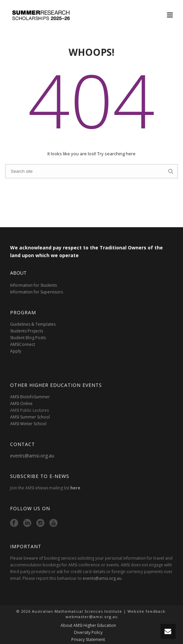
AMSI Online (21, 404)
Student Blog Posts (28, 338)
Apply (16, 351)
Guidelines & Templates (33, 324)
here (75, 488)
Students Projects (27, 331)
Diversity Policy (88, 633)
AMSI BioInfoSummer (30, 397)
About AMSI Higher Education (88, 626)
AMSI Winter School (28, 424)
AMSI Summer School (30, 417)
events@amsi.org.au (32, 456)
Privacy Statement (88, 640)
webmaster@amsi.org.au (92, 617)
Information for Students (33, 285)
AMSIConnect (23, 344)
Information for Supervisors (36, 292)
